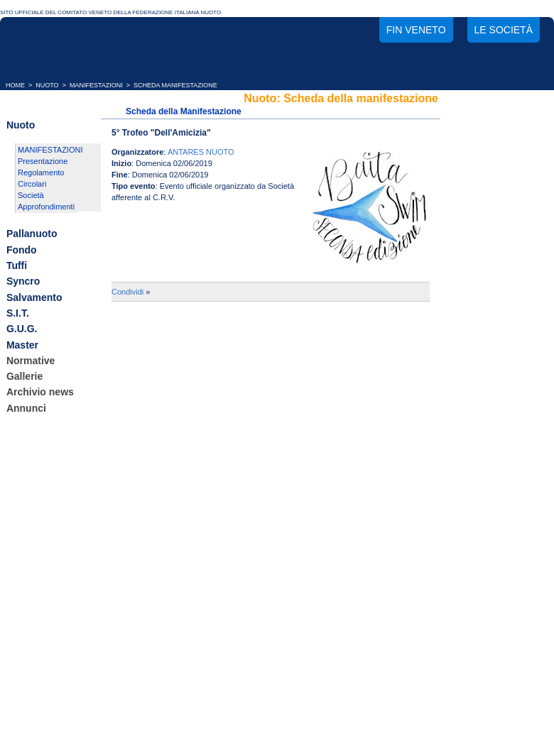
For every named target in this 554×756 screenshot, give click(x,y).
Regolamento (41, 172)
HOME (15, 85)
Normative (31, 361)
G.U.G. (22, 329)
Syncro (23, 282)
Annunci (26, 408)
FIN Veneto (416, 30)
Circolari (32, 184)
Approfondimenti (46, 207)
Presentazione (43, 161)
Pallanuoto (32, 234)
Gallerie (25, 376)
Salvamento (34, 297)
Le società (504, 30)
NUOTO (47, 85)
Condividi (127, 292)
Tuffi (17, 265)
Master (22, 345)
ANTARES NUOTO (201, 152)
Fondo (22, 250)
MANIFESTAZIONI (96, 85)
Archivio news (40, 393)
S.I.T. (18, 313)
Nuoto (21, 125)
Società (31, 195)
